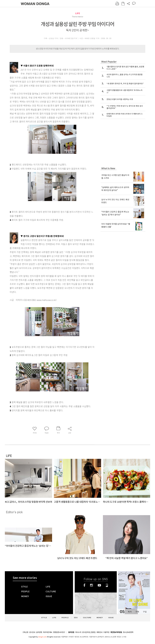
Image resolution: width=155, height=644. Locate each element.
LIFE (78, 13)
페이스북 (84, 585)
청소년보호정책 (128, 632)
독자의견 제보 (48, 632)
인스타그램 (91, 585)
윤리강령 (39, 632)
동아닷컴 (71, 632)
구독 (137, 612)
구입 (145, 612)
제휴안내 (99, 632)
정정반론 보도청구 (59, 632)
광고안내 (32, 632)
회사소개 (78, 632)
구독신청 (25, 632)
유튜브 (99, 585)
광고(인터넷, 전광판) (89, 632)
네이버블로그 (107, 585)
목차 (130, 612)
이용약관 (106, 632)
